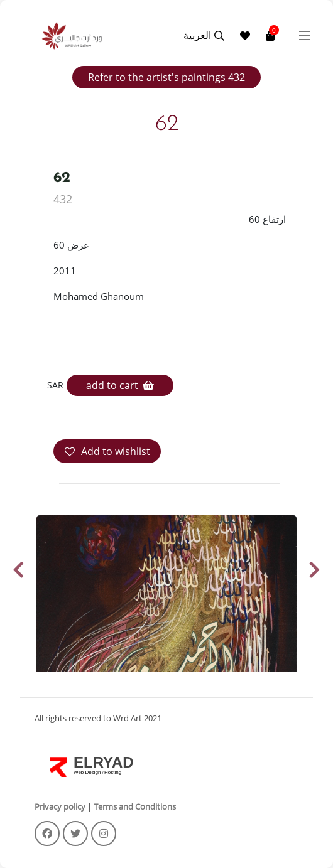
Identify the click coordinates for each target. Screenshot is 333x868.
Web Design (88, 772)
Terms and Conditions (135, 806)
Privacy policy (60, 806)
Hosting (113, 772)
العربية (197, 35)
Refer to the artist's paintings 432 (166, 77)
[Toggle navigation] (305, 36)
